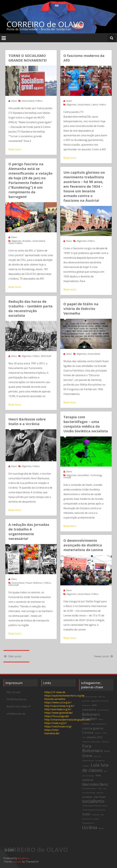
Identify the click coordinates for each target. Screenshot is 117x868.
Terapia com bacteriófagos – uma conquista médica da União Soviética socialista (86, 424)
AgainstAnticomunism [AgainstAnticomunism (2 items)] (100, 701)
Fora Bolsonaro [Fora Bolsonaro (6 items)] (92, 748)
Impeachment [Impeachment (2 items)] (88, 761)
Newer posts (104, 656)
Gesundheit (83, 475)
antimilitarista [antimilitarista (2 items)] (103, 710)
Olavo (14, 101)
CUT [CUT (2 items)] (84, 738)
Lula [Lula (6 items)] (95, 765)
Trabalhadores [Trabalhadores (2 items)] (88, 823)
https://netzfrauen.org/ (58, 726)
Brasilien (27, 241)
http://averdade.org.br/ (58, 709)
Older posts (12, 656)
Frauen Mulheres (34, 583)
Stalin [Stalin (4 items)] (86, 814)
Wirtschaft (46, 356)
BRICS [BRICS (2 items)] (101, 719)
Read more (15, 149)
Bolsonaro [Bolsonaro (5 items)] (91, 714)
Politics (39, 101)
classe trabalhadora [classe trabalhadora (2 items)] (98, 724)
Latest (95, 105)
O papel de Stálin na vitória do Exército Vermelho (81, 309)
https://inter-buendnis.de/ (52, 732)
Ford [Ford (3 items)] (107, 751)
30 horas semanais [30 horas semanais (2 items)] (90, 697)
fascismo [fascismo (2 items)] (105, 742)
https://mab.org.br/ (56, 723)
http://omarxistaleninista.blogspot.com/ (68, 720)
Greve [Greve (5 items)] (87, 756)
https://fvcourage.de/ (57, 716)
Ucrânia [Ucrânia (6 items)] (90, 827)
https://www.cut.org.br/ (58, 702)
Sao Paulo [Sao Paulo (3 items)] (100, 797)
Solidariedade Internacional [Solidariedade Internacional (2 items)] (94, 810)
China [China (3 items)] (86, 724)
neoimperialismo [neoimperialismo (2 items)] (89, 788)
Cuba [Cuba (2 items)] (105, 733)
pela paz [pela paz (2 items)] (100, 793)
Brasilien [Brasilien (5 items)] (90, 719)
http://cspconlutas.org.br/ (59, 706)
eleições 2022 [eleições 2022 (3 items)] (95, 737)
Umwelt (67, 477)
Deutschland (28, 101)
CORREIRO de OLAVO (45, 24)
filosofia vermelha (55, 699)
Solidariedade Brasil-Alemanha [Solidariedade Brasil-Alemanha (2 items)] (95, 806)
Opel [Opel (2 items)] (100, 788)
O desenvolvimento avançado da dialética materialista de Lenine (83, 545)
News (11, 243)
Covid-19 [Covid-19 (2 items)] (98, 733)
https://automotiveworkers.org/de (64, 696)
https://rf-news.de (55, 692)
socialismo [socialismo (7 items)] (93, 801)
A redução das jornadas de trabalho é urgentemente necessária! (29, 531)
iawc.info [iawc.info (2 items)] (97, 756)
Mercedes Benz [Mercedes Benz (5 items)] (95, 784)
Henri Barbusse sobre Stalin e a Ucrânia (27, 421)
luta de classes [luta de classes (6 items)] (95, 768)
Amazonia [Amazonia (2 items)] (86, 705)
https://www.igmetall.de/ (59, 713)
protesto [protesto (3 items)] (87, 797)
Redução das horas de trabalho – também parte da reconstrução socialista (30, 308)
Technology (96, 475)
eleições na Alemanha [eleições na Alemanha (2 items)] (91, 742)
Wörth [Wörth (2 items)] (101, 828)
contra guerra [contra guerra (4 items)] (93, 728)
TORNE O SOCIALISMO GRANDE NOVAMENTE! (28, 58)
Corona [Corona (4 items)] (88, 732)
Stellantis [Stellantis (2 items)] (96, 815)
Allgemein (71, 105)
